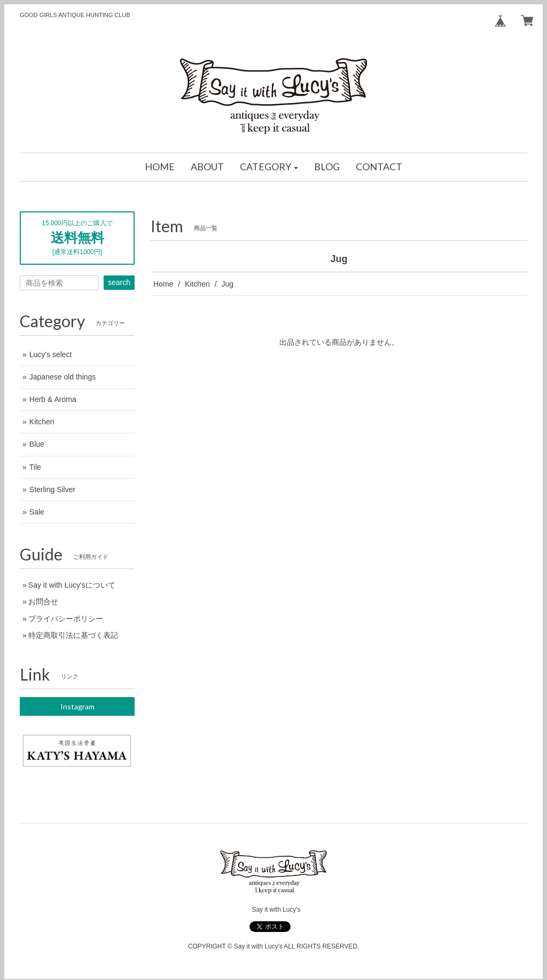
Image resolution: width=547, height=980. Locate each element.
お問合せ (43, 602)
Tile (35, 467)
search (119, 282)
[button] (269, 167)
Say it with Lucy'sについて (72, 585)
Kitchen (197, 284)
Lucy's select (51, 354)
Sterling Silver (52, 489)
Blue (37, 444)
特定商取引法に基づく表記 (73, 635)
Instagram (77, 706)
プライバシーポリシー (66, 619)
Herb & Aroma (53, 399)
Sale (37, 512)
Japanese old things (63, 377)
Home (163, 284)
